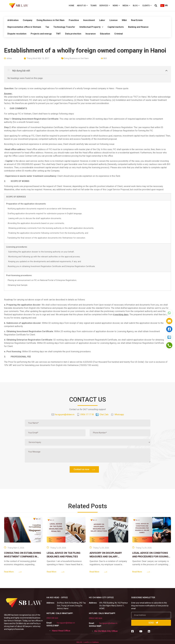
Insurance (91, 34)
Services (105, 6)
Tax (47, 27)
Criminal (119, 34)
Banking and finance (138, 27)
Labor (102, 20)
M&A (124, 20)
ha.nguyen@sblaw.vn (66, 623)
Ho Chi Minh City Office (106, 631)
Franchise (74, 20)
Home (71, 6)
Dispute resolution (17, 34)
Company (28, 20)
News (116, 6)
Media (126, 6)
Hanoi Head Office (61, 631)
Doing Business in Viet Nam (51, 20)
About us (82, 6)
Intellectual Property (91, 27)
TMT (58, 34)
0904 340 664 (52, 618)
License (114, 20)
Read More (9, 572)
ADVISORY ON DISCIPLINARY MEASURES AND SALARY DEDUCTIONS (106, 557)
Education (105, 34)
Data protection (73, 34)
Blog (136, 6)
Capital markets (116, 27)
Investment (89, 20)
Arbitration (13, 20)
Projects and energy (41, 34)
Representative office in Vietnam (24, 27)
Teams (94, 6)
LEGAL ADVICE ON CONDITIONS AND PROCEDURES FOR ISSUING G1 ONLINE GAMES (150, 557)
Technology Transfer (64, 27)
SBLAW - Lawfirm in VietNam (87, 642)
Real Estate (137, 20)
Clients (147, 6)
